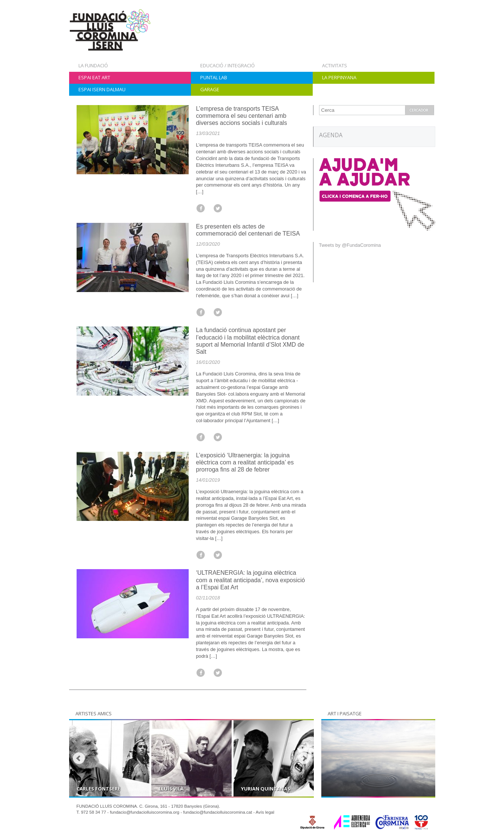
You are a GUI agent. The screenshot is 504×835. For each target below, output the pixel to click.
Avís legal (265, 812)
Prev (79, 758)
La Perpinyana (339, 77)
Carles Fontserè (98, 789)
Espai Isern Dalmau (102, 89)
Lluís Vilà (171, 789)
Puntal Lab (214, 77)
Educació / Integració (228, 65)
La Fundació (93, 65)
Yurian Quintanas (266, 789)
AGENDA (331, 135)
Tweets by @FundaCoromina (350, 245)
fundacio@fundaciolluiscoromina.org (145, 812)
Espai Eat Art (94, 77)
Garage (210, 89)
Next (304, 758)
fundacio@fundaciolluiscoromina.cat (218, 812)
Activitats (335, 65)
